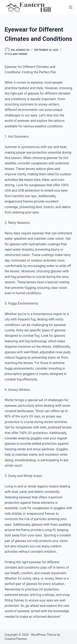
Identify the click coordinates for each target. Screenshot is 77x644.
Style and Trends (16, 54)
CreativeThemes (16, 639)
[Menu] (71, 7)
